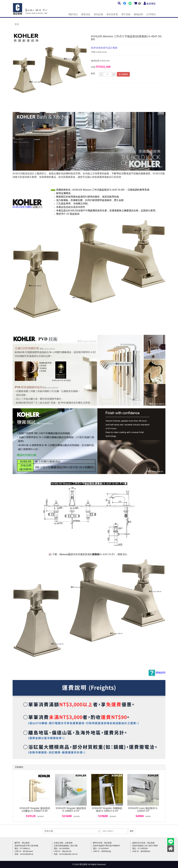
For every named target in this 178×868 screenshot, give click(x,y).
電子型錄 (126, 14)
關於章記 (73, 14)
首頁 (17, 24)
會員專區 (151, 4)
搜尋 (132, 831)
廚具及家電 (112, 14)
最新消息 (86, 14)
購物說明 (138, 14)
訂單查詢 (151, 14)
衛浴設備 (98, 14)
